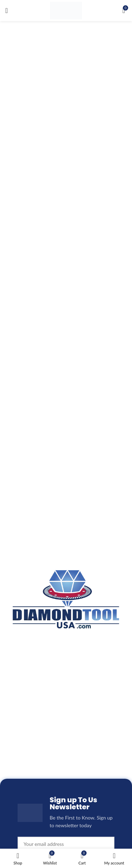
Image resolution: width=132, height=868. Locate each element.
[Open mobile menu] (7, 11)
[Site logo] (66, 10)
